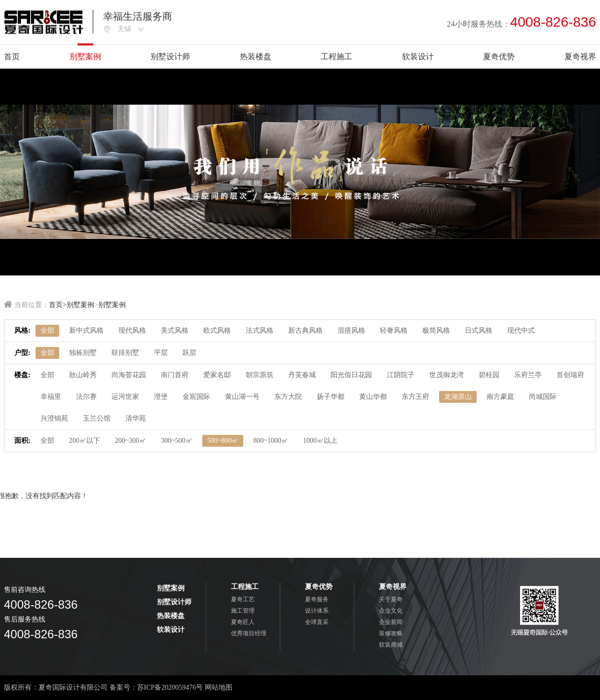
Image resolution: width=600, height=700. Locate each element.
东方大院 (288, 397)
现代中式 (521, 331)
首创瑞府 (570, 375)
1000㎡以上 (320, 441)
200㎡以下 (85, 441)
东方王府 (415, 397)
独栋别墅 (83, 353)
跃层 (189, 353)
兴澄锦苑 (54, 418)
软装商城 (391, 645)
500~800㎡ (223, 441)
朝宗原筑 (260, 375)
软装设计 (418, 57)
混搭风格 (351, 331)
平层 (161, 353)
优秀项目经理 (249, 633)
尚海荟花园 (129, 375)
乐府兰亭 (528, 375)
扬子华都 (331, 397)
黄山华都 (373, 397)
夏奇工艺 (243, 599)
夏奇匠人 (243, 622)
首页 (12, 57)
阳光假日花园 (351, 375)
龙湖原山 (458, 397)
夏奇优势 (499, 57)
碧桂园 (489, 375)
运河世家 (125, 397)
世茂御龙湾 (447, 375)
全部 (47, 331)
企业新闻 (391, 622)
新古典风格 (305, 331)
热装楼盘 (256, 57)
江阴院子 (401, 375)
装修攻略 (391, 633)
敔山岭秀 (83, 375)
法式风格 (260, 331)
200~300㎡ (131, 441)
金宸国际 (196, 397)
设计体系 (317, 611)
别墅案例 (85, 57)
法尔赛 (86, 397)
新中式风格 (86, 331)
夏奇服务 (317, 599)
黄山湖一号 (242, 397)
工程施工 (337, 57)
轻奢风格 (394, 331)
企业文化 (391, 611)
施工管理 (243, 611)
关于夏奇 (391, 599)
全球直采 (317, 622)
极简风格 (436, 331)
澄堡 (161, 397)
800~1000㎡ (271, 441)
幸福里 (51, 397)
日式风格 (479, 331)
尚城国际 (543, 397)
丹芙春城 (302, 375)
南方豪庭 (500, 397)
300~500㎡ (177, 441)
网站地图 (219, 687)
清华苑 (136, 418)
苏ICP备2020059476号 (170, 687)
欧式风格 (217, 331)
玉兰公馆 (97, 418)
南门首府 (175, 375)
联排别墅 (125, 353)
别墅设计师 (170, 57)
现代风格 (132, 331)
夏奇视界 (580, 57)
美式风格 (175, 331)
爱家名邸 (217, 375)
